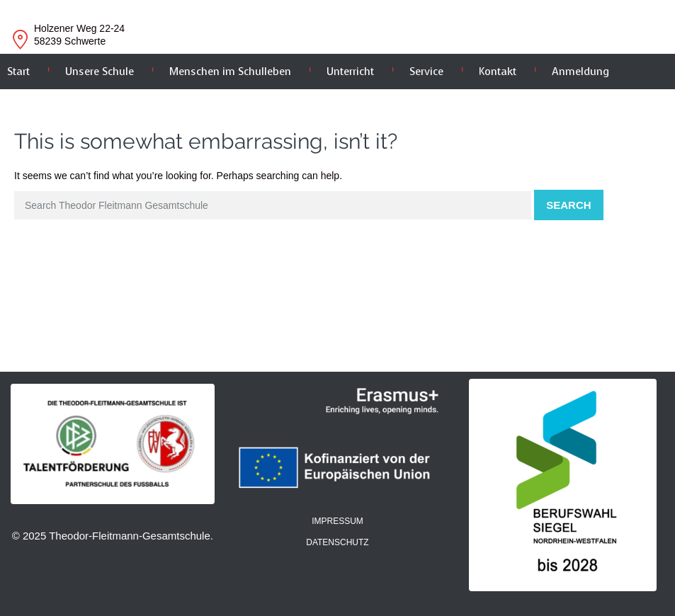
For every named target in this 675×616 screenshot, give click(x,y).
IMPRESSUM (337, 521)
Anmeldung (580, 72)
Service (426, 72)
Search (568, 205)
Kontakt (498, 72)
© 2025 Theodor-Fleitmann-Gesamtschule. (113, 536)
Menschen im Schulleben (230, 72)
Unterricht (350, 72)
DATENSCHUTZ (337, 542)
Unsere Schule (100, 72)
